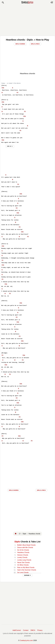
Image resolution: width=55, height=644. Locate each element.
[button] (3, 3)
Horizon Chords (23, 555)
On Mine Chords (23, 565)
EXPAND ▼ (27, 575)
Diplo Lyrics (35, 44)
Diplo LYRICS (41, 490)
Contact (26, 630)
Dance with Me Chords (25, 547)
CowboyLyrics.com (26, 640)
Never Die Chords (23, 563)
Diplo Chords (20, 44)
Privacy (40, 630)
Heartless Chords (23, 552)
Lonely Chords (22, 557)
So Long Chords (23, 572)
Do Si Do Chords (23, 550)
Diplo (17, 542)
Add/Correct (17, 630)
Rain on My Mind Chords (26, 567)
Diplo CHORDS (14, 490)
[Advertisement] (28, 20)
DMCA (33, 630)
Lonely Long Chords (24, 560)
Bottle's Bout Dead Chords (26, 545)
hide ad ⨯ (10, 146)
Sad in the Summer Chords (27, 570)
